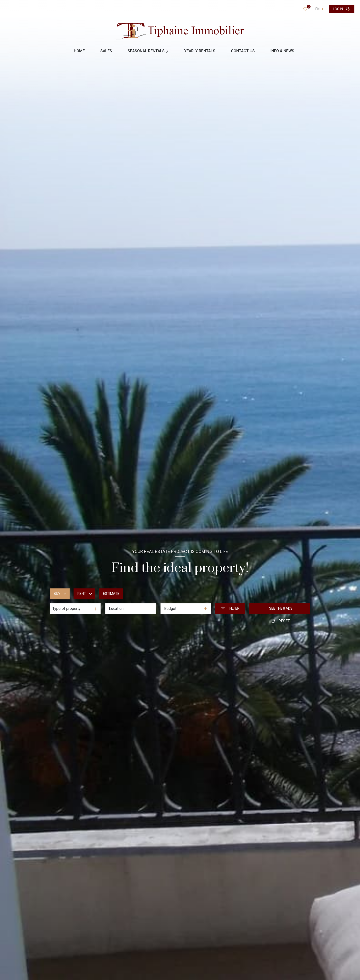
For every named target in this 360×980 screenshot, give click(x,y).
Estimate (111, 594)
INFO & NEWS (282, 51)
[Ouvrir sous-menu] (168, 51)
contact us (243, 51)
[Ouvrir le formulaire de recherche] (230, 609)
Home (79, 51)
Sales (106, 51)
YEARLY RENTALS (200, 51)
